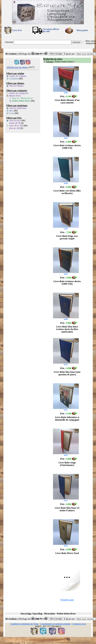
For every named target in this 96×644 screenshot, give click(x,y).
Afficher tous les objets (17, 67)
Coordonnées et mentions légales (56, 624)
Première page (67, 600)
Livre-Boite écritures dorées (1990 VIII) (67, 283)
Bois (11, 111)
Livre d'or (17, 30)
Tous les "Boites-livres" (23, 98)
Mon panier (82, 30)
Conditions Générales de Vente (24, 624)
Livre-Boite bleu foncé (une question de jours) (67, 373)
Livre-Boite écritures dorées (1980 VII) (67, 147)
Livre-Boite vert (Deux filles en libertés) (67, 192)
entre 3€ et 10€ (16, 126)
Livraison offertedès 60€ (51, 30)
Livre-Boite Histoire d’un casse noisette (67, 101)
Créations (14, 79)
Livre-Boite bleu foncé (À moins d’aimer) (67, 509)
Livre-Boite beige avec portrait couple (67, 237)
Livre (12, 113)
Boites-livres (15, 96)
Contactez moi (79, 624)
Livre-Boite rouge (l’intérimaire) (67, 464)
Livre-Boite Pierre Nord (67, 553)
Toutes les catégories (19, 93)
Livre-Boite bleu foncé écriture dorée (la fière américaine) (67, 329)
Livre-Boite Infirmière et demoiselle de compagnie (67, 419)
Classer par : (70, 54)
